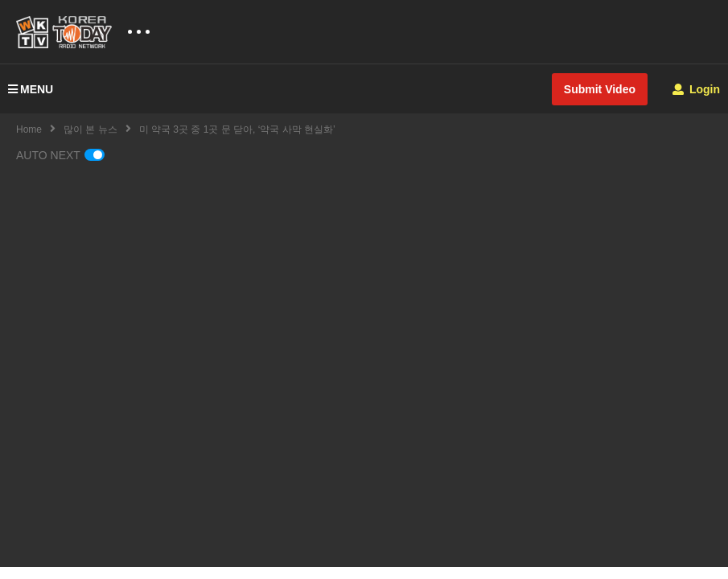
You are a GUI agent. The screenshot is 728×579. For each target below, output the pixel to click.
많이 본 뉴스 (90, 129)
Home (29, 129)
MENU (31, 89)
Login (696, 89)
